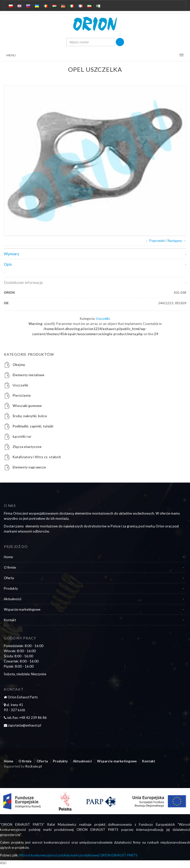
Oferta (9, 578)
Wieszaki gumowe (27, 406)
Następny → (177, 241)
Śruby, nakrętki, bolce (30, 416)
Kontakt (10, 620)
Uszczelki (103, 319)
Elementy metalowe (28, 375)
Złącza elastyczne (27, 447)
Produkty (11, 588)
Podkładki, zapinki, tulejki (33, 426)
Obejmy (19, 365)
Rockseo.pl (34, 766)
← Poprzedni (155, 241)
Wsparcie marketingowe (22, 609)
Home (8, 557)
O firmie (10, 567)
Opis (8, 264)
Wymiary (12, 254)
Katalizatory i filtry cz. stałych (37, 457)
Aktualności (13, 599)
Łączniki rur (22, 436)
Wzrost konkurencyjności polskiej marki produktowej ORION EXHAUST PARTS (78, 855)
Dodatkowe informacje (23, 282)
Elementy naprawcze (29, 467)
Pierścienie (22, 395)
